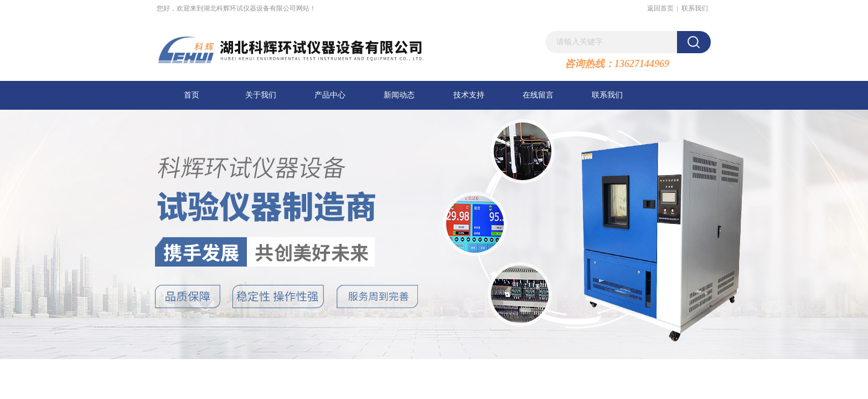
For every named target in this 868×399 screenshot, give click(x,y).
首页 (192, 95)
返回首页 (660, 8)
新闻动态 (399, 95)
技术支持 (469, 95)
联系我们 (695, 8)
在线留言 (538, 95)
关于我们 (261, 95)
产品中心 (330, 95)
